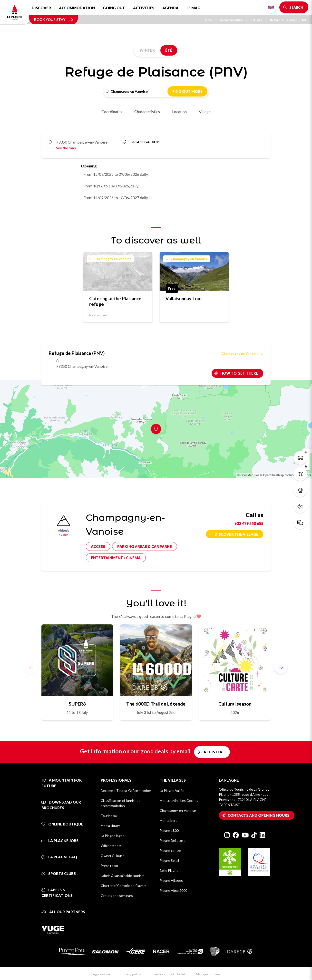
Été (169, 50)
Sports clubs (59, 873)
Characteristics (147, 112)
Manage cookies (208, 974)
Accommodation (77, 8)
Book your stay (54, 19)
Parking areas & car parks (145, 546)
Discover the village (236, 534)
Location (179, 112)
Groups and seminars (117, 896)
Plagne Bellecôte (173, 840)
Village (205, 112)
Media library (110, 826)
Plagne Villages (171, 880)
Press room (109, 866)
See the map (66, 148)
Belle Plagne (169, 870)
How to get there (239, 373)
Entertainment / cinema (116, 558)
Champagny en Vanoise (110, 259)
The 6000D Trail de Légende (156, 704)
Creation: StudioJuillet (168, 974)
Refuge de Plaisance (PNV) (288, 20)
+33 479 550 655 (249, 523)
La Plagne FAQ (59, 857)
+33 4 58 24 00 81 (141, 142)
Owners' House (113, 856)
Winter (147, 50)
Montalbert (168, 820)
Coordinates (112, 112)
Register (213, 752)
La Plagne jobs (60, 841)
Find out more (187, 91)
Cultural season (235, 704)
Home (210, 20)
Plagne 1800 (169, 830)
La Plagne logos (112, 836)
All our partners (63, 912)
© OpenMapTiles (248, 475)
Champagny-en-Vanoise (178, 810)
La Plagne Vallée (172, 791)
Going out (114, 8)
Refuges (259, 20)
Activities (144, 8)
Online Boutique (62, 824)
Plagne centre (170, 850)
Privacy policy (131, 974)
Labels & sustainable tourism (122, 876)
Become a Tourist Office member (126, 791)
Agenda (170, 8)
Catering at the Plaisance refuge (115, 301)
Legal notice (101, 974)
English (271, 7)
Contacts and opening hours (258, 815)
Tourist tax (109, 816)
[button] (281, 667)
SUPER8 (77, 704)
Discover (41, 8)
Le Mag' (194, 8)
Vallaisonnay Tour (184, 298)
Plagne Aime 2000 (173, 890)
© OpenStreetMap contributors (280, 475)
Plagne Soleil (169, 860)
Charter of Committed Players (124, 886)
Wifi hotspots (111, 846)
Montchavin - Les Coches (179, 800)
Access (98, 546)
